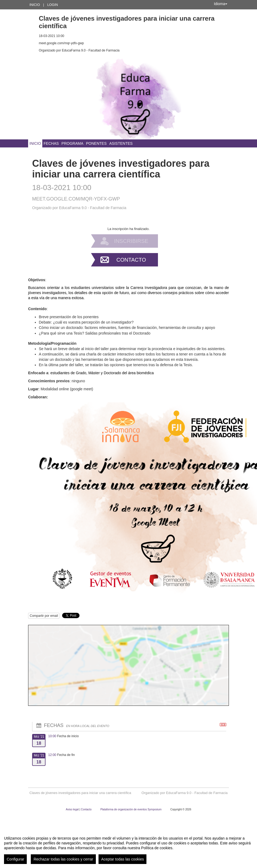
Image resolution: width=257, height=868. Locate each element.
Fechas (51, 143)
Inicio (35, 5)
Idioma (221, 4)
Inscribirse (131, 241)
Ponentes (96, 143)
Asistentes (121, 143)
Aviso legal (73, 809)
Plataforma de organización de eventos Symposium (131, 809)
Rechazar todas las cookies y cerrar (63, 859)
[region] (128, 848)
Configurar (15, 859)
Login (52, 5)
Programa (73, 143)
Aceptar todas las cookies (123, 859)
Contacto (131, 260)
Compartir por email (44, 616)
